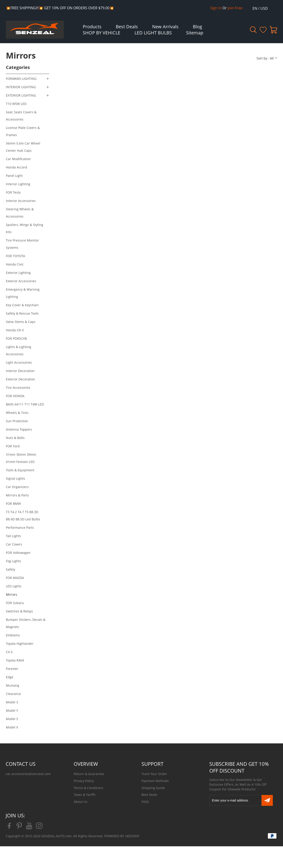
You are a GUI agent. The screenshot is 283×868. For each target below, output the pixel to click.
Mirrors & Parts (17, 495)
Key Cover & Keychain (22, 305)
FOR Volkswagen (18, 553)
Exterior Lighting (18, 273)
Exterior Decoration (20, 379)
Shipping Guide (153, 788)
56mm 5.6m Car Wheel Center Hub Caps (23, 147)
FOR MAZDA (15, 578)
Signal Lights (15, 478)
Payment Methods (155, 781)
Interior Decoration (20, 371)
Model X (12, 727)
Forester (12, 669)
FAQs (145, 802)
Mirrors (12, 594)
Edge (10, 677)
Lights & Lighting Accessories (19, 350)
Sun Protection (17, 421)
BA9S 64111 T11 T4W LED (25, 404)
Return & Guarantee (89, 774)
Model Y (12, 710)
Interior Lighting (18, 184)
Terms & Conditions (88, 788)
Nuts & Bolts (15, 438)
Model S (12, 719)
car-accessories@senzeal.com (28, 774)
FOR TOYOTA (15, 256)
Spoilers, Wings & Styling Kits (25, 228)
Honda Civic (15, 264)
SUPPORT (152, 764)
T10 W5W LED (16, 104)
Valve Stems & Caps (21, 322)
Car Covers (14, 544)
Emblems (13, 635)
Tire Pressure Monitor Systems (22, 244)
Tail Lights (13, 536)
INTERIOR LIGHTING (21, 87)
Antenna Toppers (19, 429)
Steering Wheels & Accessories (20, 213)
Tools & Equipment (20, 470)
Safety (11, 569)
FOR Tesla (13, 192)
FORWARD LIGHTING (21, 79)
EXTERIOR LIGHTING (21, 95)
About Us (81, 802)
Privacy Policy (84, 781)
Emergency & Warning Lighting (23, 293)
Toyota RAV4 (15, 660)
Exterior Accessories (21, 281)
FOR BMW (13, 504)
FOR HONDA (15, 396)
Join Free (235, 8)
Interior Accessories (21, 201)
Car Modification (18, 159)
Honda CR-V (15, 330)
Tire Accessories (18, 388)
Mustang (13, 685)
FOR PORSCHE (17, 338)
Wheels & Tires (17, 413)
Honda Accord (17, 167)
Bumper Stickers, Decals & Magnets (26, 623)
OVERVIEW (86, 764)
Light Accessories (19, 362)
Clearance (13, 694)
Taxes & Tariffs (85, 795)
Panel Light (14, 176)
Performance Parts (20, 528)
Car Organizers (17, 487)
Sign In (216, 8)
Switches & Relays (19, 611)
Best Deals (149, 795)
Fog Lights (13, 561)
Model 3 (12, 702)
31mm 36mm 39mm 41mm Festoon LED (21, 458)
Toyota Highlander (20, 644)
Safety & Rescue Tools (22, 313)
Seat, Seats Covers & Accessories (21, 116)
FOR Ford (13, 446)
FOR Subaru (15, 603)
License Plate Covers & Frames (23, 131)
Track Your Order (154, 774)
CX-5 (9, 652)
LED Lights (14, 586)
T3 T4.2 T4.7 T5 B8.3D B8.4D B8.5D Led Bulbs (23, 516)
